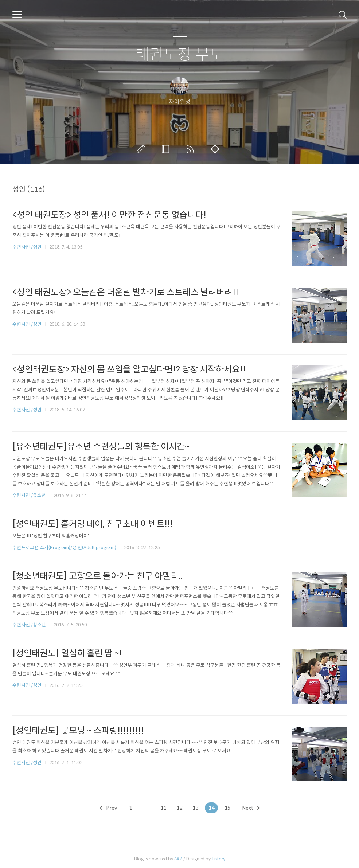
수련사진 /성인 (28, 247)
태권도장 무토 (179, 55)
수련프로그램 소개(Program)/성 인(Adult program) (64, 548)
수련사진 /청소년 (29, 625)
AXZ (178, 859)
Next (251, 808)
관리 (216, 149)
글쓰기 (142, 149)
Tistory (218, 859)
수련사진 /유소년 (29, 495)
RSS (192, 149)
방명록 (167, 149)
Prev (108, 808)
